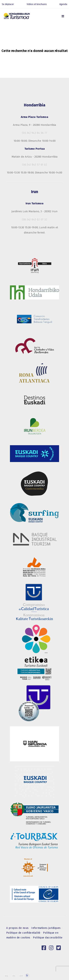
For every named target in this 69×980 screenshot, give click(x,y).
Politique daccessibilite (48, 938)
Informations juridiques (46, 928)
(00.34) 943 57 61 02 (34, 165)
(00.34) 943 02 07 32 (34, 219)
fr (27, 976)
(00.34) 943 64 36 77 (35, 133)
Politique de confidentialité (24, 933)
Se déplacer (8, 4)
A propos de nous (18, 928)
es (14, 976)
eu (6, 976)
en (21, 976)
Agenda (63, 4)
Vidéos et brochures (37, 4)
